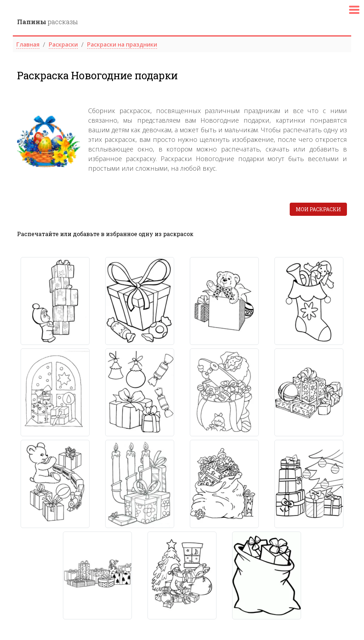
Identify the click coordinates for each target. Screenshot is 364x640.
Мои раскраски (318, 209)
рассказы (47, 22)
